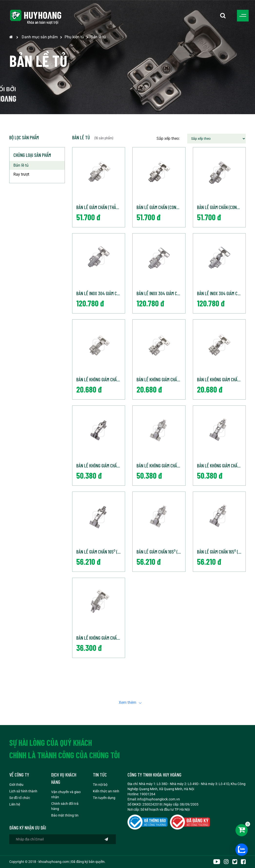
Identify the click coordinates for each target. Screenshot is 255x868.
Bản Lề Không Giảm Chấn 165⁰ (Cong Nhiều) (221, 465)
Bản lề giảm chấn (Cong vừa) (161, 207)
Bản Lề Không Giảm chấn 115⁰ (101, 638)
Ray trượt (21, 174)
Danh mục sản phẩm (40, 37)
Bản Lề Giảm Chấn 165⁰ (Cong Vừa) (161, 552)
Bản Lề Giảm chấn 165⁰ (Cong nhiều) (221, 552)
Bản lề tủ (98, 37)
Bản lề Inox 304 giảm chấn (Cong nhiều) (221, 293)
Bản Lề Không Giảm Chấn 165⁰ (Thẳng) (101, 465)
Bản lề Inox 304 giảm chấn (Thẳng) (101, 293)
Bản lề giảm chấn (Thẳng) (99, 207)
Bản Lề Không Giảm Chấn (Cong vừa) (161, 379)
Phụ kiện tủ (74, 37)
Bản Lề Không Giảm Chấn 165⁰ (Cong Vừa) (161, 465)
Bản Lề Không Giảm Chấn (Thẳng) (101, 379)
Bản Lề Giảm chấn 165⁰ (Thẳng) (101, 552)
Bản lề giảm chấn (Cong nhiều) (221, 207)
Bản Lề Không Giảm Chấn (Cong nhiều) (221, 379)
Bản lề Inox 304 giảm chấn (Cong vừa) (161, 293)
